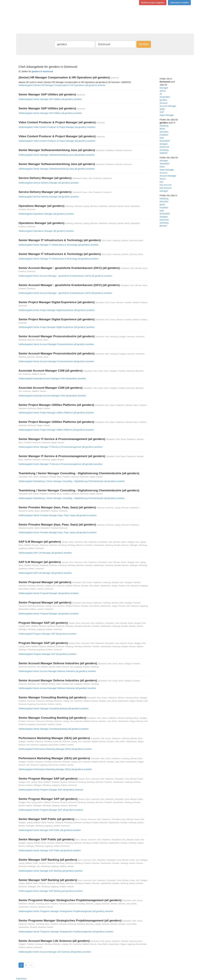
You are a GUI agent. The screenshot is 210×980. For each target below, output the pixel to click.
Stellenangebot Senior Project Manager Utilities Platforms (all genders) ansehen (56, 413)
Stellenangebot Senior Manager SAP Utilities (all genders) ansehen (50, 99)
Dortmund (164, 147)
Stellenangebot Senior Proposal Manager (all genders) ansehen (49, 593)
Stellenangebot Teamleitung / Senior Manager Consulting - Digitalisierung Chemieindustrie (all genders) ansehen (72, 481)
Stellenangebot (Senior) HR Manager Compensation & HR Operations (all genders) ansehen (62, 85)
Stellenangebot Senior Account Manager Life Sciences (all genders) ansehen (55, 952)
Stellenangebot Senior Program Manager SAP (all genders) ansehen (51, 790)
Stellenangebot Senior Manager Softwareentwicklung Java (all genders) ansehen (57, 155)
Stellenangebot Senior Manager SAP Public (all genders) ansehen (50, 830)
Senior (163, 91)
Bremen (163, 226)
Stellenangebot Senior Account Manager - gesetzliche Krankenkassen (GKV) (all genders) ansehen (65, 276)
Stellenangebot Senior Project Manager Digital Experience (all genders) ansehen (57, 310)
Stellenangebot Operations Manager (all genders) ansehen (46, 214)
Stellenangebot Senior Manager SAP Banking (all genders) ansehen (51, 871)
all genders (165, 97)
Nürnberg (164, 150)
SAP (162, 112)
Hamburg (164, 126)
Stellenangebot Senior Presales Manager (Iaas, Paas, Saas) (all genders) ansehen (58, 515)
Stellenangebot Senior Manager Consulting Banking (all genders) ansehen (54, 709)
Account (164, 103)
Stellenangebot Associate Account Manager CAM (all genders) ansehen (52, 379)
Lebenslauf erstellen (179, 3)
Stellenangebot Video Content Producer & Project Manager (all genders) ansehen (57, 127)
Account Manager (168, 106)
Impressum (21, 978)
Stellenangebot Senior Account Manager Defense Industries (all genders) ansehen (57, 671)
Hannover (164, 220)
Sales (162, 109)
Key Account (166, 185)
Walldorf (164, 153)
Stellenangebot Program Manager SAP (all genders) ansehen (47, 634)
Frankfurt (164, 135)
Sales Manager (167, 115)
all (161, 94)
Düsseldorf (165, 141)
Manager (164, 88)
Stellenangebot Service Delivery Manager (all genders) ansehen (49, 183)
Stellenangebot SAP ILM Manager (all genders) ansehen (45, 553)
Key (162, 182)
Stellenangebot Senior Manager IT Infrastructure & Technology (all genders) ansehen (59, 245)
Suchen (144, 44)
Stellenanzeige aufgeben (153, 3)
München (164, 132)
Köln (162, 138)
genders (164, 100)
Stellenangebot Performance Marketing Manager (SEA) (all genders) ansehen (55, 749)
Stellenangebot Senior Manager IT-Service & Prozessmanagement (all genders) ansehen (61, 447)
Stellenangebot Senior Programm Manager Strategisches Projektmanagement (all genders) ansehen (66, 911)
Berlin (162, 129)
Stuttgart (164, 144)
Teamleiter (165, 164)
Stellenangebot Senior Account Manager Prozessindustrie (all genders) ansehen (56, 344)
